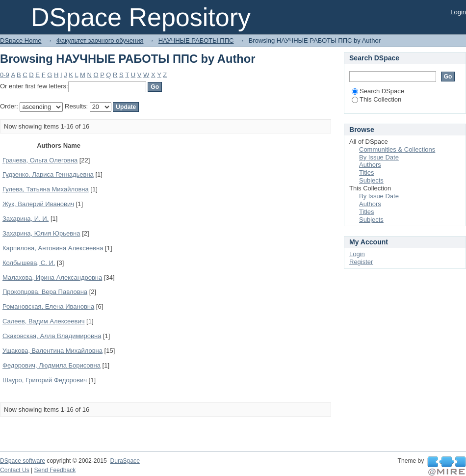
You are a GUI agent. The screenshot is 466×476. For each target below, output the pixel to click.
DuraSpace (125, 461)
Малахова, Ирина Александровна (52, 278)
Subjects (371, 180)
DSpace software (23, 461)
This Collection (376, 99)
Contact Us (15, 470)
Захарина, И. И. (26, 219)
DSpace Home (21, 40)
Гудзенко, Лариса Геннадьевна (48, 174)
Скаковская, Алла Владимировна (52, 336)
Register (361, 262)
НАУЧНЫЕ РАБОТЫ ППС (196, 40)
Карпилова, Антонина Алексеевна (53, 248)
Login (458, 12)
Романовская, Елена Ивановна (48, 306)
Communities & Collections (397, 149)
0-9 (5, 75)
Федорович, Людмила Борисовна (52, 365)
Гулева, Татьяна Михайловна (46, 189)
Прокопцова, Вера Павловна (45, 292)
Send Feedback (55, 470)
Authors (370, 165)
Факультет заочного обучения (100, 40)
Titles (367, 172)
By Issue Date (379, 157)
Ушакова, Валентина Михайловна (52, 351)
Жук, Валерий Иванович (38, 204)
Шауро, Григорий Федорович (45, 380)
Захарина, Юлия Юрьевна (41, 233)
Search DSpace (378, 91)
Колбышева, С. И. (29, 263)
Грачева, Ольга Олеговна (40, 160)
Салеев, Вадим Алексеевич (43, 321)
